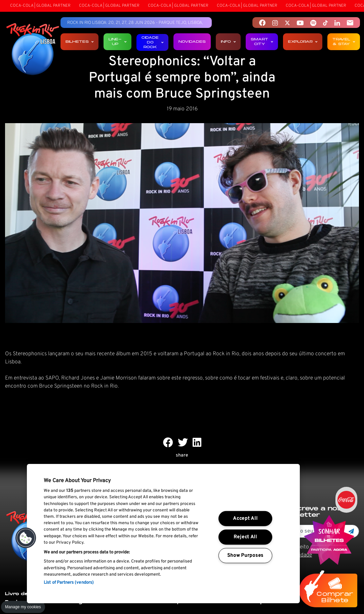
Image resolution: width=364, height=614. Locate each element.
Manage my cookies (23, 607)
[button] (26, 538)
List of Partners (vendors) (69, 583)
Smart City (262, 42)
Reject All (245, 537)
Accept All (245, 519)
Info (228, 42)
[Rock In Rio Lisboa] (33, 50)
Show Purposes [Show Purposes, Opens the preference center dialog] (245, 555)
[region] (163, 534)
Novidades (192, 42)
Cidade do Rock (152, 42)
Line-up (117, 42)
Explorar (303, 42)
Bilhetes (79, 42)
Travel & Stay (344, 42)
